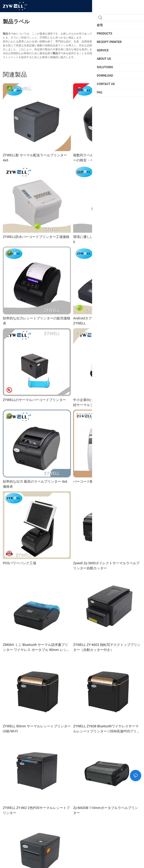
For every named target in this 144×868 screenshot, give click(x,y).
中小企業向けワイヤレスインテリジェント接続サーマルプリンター (107, 402)
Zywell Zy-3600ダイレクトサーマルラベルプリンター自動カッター (106, 566)
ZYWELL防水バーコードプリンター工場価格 (36, 237)
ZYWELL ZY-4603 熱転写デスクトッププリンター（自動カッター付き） (107, 647)
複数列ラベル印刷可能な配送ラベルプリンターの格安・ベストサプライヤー (107, 158)
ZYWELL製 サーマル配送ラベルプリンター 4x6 (35, 158)
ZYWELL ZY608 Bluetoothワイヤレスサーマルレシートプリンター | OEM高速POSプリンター (106, 729)
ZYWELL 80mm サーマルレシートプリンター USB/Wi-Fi (37, 729)
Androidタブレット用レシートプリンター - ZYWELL (105, 321)
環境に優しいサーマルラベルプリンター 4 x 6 (106, 239)
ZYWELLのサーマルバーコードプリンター (34, 400)
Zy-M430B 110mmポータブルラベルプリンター (106, 810)
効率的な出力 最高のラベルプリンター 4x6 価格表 (35, 484)
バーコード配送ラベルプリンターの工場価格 (107, 481)
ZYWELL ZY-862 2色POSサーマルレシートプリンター (36, 810)
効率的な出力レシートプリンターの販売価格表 (37, 321)
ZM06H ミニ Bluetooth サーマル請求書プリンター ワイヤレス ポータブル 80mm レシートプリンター (36, 647)
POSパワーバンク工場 (19, 563)
